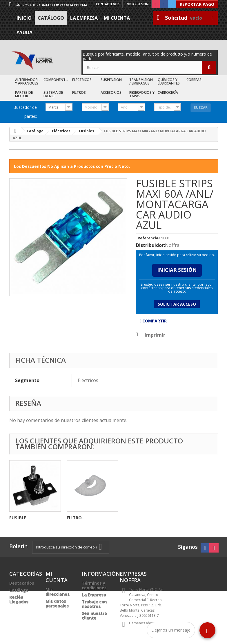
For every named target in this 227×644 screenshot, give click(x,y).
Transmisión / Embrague (141, 81)
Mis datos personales (57, 603)
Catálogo (51, 18)
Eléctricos (82, 80)
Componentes (56, 80)
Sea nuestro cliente (94, 615)
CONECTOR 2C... (84, 518)
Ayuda (24, 32)
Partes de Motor (24, 94)
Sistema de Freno (53, 94)
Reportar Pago (197, 4)
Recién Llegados (19, 599)
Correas (194, 80)
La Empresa (84, 18)
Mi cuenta (117, 18)
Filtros (79, 92)
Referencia (148, 238)
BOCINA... (20, 518)
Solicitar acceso (177, 304)
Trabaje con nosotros (94, 604)
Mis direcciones (58, 592)
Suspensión (111, 80)
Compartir (153, 321)
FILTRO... (191, 518)
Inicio (24, 18)
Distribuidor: (150, 245)
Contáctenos (108, 4)
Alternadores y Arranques (28, 81)
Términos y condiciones (94, 585)
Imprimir (155, 335)
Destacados (22, 583)
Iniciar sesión (137, 4)
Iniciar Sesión (177, 270)
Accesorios (111, 92)
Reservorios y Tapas (142, 94)
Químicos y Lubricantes (169, 81)
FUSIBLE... (134, 518)
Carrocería (168, 92)
